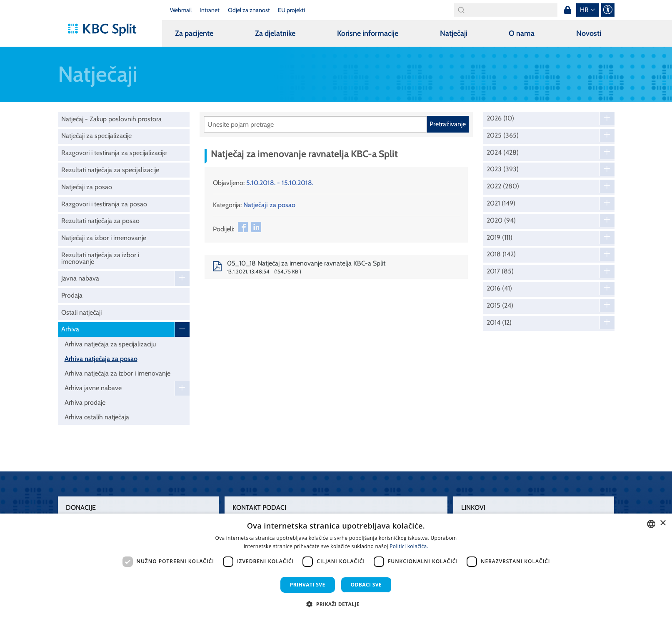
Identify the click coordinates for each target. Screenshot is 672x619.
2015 (500, 306)
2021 (501, 203)
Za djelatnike (275, 33)
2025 (503, 135)
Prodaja (72, 295)
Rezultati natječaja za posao (100, 221)
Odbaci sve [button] (366, 585)
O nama (522, 33)
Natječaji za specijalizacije (96, 136)
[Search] (506, 10)
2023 (503, 169)
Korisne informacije (368, 33)
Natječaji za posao (87, 187)
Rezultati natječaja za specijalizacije (110, 170)
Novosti (589, 33)
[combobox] (651, 524)
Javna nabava (80, 278)
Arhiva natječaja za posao (101, 359)
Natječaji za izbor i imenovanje (104, 238)
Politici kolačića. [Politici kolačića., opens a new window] (409, 546)
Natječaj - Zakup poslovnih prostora (111, 119)
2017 (500, 271)
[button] (336, 604)
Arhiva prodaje (85, 402)
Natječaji (454, 33)
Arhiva (70, 329)
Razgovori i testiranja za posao (104, 204)
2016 (499, 288)
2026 (500, 118)
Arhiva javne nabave (93, 388)
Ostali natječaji (81, 312)
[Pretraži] (315, 124)
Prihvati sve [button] (308, 585)
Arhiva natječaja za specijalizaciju (110, 344)
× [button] (663, 523)
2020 (501, 221)
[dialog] (336, 566)
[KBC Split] (106, 30)
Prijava (568, 10)
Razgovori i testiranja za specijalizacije (114, 153)
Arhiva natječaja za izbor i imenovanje (117, 373)
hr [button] (584, 10)
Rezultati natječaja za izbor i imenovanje (100, 258)
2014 (499, 323)
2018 (501, 254)
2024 (503, 153)
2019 (500, 238)
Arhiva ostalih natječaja (97, 417)
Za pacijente (194, 33)
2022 (503, 186)
